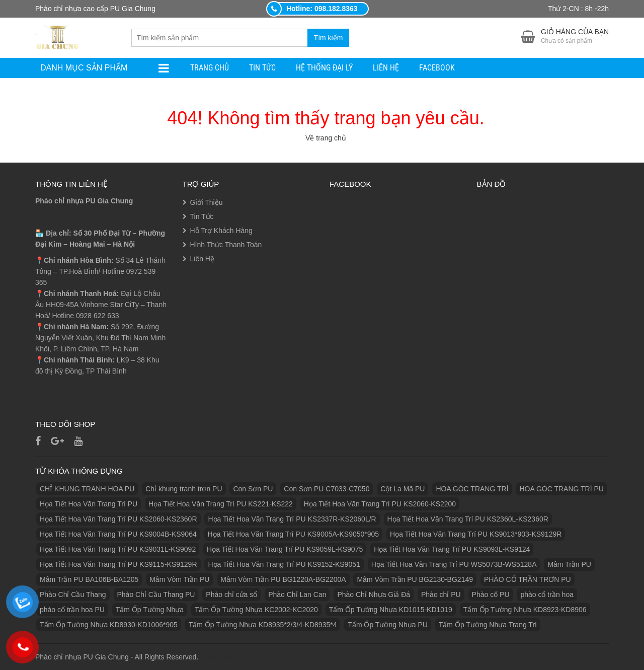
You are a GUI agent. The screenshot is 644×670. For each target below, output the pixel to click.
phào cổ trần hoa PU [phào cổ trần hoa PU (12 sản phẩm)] (72, 610)
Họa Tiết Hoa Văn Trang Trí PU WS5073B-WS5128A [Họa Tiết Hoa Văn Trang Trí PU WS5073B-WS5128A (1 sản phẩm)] (454, 564)
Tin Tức (262, 68)
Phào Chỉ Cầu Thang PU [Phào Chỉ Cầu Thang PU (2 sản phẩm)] (156, 594)
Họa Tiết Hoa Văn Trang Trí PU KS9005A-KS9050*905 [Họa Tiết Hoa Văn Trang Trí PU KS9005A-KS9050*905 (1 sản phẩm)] (294, 534)
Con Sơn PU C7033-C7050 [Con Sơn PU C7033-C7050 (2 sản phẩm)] (327, 489)
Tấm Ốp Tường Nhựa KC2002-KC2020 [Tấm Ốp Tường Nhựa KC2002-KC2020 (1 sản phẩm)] (256, 610)
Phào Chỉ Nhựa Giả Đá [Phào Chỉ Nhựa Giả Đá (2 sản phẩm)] (374, 594)
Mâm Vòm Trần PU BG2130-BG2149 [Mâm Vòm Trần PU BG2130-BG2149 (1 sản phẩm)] (415, 579)
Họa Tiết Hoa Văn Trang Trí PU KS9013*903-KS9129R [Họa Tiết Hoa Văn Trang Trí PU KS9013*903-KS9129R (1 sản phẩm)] (476, 534)
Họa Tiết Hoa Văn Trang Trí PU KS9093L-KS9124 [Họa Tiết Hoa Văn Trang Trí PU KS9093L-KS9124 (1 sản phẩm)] (452, 549)
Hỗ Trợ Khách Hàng (221, 231)
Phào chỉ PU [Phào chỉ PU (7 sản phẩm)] (441, 594)
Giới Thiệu (207, 202)
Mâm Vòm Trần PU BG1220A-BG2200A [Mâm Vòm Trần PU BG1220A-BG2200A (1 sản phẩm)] (283, 579)
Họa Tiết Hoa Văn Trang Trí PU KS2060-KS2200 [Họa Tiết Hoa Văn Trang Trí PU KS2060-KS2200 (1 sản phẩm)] (380, 504)
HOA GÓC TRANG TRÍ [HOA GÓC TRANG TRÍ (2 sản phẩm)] (472, 489)
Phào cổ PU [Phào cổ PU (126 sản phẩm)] (491, 594)
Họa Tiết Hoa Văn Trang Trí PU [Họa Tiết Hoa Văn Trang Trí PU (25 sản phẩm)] (89, 504)
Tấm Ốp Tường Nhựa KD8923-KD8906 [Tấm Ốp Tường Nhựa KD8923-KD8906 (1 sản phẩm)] (525, 610)
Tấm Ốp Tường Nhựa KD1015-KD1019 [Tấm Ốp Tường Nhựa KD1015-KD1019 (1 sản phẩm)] (391, 610)
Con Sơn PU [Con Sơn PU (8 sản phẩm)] (253, 489)
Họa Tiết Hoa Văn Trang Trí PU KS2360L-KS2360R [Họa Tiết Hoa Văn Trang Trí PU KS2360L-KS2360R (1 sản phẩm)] (468, 519)
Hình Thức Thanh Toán (226, 245)
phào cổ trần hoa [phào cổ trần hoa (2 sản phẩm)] (547, 594)
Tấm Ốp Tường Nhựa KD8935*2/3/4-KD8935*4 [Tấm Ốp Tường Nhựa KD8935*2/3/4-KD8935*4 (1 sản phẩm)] (263, 625)
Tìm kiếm (329, 38)
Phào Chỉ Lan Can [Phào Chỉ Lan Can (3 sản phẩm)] (297, 594)
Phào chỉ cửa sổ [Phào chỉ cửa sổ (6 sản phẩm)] (231, 594)
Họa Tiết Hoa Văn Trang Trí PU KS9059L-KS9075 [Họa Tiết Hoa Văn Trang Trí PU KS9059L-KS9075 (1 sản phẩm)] (285, 549)
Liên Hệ (386, 68)
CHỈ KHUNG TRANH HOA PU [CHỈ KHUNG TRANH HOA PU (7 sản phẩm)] (87, 489)
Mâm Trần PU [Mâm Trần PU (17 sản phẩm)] (569, 564)
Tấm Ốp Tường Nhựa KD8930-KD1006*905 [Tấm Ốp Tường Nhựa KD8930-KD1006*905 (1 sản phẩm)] (109, 625)
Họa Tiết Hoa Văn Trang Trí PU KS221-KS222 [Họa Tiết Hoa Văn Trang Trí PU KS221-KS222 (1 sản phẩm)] (221, 504)
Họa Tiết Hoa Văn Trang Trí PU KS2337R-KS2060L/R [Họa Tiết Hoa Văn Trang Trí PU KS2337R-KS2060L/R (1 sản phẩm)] (292, 519)
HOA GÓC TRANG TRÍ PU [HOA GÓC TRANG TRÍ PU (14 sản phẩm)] (561, 489)
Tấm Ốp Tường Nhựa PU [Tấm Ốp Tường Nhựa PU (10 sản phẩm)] (388, 625)
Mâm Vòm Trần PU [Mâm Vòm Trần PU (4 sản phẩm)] (179, 579)
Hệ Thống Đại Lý (324, 68)
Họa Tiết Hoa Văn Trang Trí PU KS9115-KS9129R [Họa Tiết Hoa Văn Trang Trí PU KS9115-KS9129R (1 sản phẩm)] (118, 564)
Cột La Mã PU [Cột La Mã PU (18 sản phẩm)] (403, 489)
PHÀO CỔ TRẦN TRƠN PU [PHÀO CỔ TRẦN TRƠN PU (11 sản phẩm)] (528, 579)
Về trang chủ (326, 138)
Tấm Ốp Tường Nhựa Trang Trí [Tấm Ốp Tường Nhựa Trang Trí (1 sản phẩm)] (488, 625)
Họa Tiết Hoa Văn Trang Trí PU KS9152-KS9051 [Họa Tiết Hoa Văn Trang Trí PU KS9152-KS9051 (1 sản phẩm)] (284, 564)
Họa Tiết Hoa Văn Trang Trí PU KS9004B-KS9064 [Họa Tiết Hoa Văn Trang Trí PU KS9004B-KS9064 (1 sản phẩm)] (118, 534)
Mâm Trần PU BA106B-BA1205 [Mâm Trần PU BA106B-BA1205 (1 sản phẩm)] (89, 579)
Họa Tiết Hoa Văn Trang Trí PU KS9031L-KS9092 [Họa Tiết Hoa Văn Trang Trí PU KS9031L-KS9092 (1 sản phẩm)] (118, 549)
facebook (437, 68)
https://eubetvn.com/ (232, 657)
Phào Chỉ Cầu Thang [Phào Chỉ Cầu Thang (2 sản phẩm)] (73, 594)
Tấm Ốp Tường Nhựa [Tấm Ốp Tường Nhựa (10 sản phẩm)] (150, 610)
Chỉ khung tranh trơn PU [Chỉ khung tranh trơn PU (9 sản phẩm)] (184, 489)
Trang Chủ (210, 68)
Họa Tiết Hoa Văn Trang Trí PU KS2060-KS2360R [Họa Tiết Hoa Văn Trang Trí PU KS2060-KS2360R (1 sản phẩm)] (118, 519)
